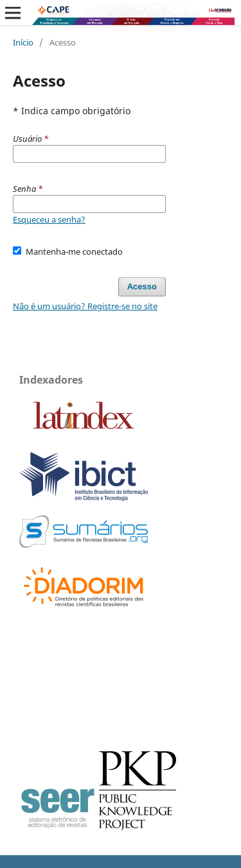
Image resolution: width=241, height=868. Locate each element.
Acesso (142, 286)
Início (23, 42)
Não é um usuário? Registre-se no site (85, 306)
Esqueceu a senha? (49, 219)
